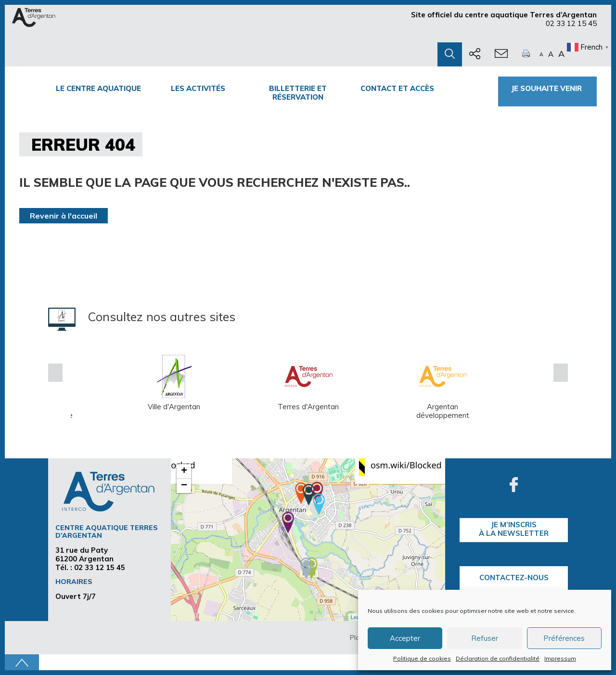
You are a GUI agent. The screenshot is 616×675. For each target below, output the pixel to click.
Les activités (198, 88)
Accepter (405, 638)
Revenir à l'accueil (64, 216)
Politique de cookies (422, 658)
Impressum (560, 658)
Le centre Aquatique (98, 88)
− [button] (184, 486)
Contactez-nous (514, 578)
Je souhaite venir (547, 88)
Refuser (485, 638)
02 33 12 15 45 (571, 23)
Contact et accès (397, 88)
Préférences (564, 638)
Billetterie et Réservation (298, 93)
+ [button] (184, 471)
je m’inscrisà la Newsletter (514, 529)
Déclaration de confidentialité (498, 658)
